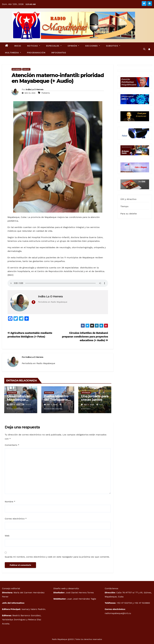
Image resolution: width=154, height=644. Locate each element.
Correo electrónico (16, 519)
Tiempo (124, 206)
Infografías (59, 53)
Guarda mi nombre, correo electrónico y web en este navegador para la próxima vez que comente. (57, 557)
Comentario (12, 445)
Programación (36, 53)
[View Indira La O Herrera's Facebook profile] (33, 302)
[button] (144, 49)
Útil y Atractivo (128, 199)
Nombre (10, 502)
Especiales (54, 46)
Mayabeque (17, 69)
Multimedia (13, 53)
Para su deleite (129, 214)
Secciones (93, 46)
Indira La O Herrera (35, 89)
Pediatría (46, 93)
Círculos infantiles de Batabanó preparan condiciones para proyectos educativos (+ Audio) (85, 337)
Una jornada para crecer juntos (95, 398)
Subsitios (113, 46)
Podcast (26, 69)
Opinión (73, 46)
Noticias (34, 46)
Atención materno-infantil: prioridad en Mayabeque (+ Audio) (58, 78)
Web (7, 536)
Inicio (18, 46)
